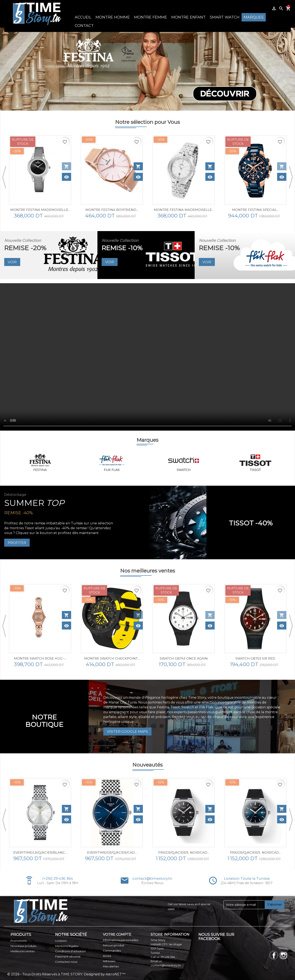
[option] (147, 69)
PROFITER (17, 543)
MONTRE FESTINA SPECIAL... (255, 210)
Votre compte (117, 934)
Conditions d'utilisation (70, 951)
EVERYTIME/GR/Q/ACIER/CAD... (112, 852)
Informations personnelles (121, 940)
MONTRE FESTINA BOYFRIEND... (112, 210)
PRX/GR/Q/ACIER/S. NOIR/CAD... (184, 852)
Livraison (61, 941)
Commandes (112, 951)
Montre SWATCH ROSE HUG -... (40, 658)
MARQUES (254, 17)
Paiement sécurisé (68, 956)
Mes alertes (111, 966)
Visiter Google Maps (127, 732)
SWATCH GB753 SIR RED (255, 658)
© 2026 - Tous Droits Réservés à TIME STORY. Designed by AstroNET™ (66, 974)
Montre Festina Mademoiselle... (184, 210)
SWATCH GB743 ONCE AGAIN (184, 658)
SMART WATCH (225, 17)
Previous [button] (12, 69)
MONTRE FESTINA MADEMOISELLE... (40, 210)
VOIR (12, 262)
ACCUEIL (83, 17)
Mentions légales (67, 946)
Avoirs (107, 956)
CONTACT (84, 26)
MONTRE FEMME (151, 17)
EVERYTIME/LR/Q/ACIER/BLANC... (40, 852)
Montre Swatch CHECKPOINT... (112, 658)
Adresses (109, 961)
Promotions (19, 941)
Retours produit (114, 945)
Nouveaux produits (23, 946)
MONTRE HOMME (113, 17)
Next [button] (283, 69)
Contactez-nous (66, 962)
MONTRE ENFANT (188, 17)
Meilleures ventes (23, 951)
